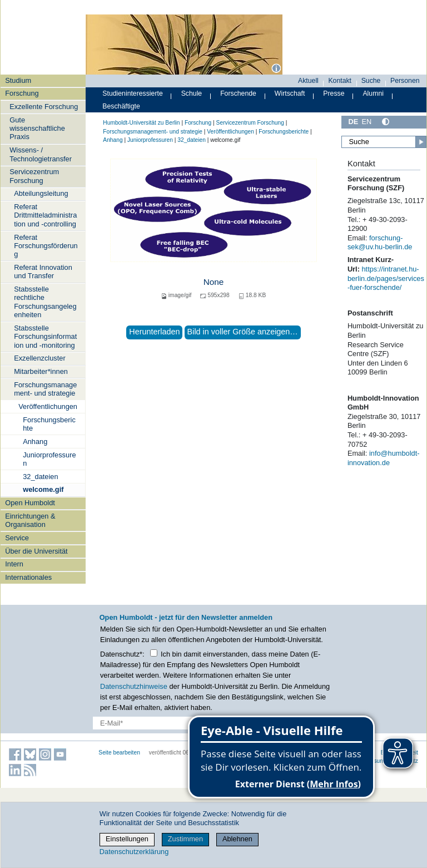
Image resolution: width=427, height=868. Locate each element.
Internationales (28, 577)
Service (17, 538)
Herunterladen (154, 332)
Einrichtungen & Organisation (30, 520)
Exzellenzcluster (39, 358)
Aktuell (308, 81)
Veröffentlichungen (48, 406)
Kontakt (340, 81)
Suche (371, 81)
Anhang (35, 442)
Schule (192, 93)
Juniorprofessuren (49, 459)
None (214, 282)
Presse (334, 93)
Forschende (238, 93)
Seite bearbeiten (119, 753)
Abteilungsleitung (41, 193)
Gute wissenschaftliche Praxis (37, 129)
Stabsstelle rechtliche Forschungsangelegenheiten (45, 302)
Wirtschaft (290, 93)
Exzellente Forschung (44, 107)
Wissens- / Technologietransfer (41, 154)
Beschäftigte (121, 106)
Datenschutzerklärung (134, 852)
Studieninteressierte (132, 93)
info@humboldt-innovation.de (384, 458)
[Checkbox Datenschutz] (154, 653)
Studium (18, 80)
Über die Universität (36, 551)
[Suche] (384, 142)
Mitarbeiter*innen (41, 371)
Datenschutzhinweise (134, 686)
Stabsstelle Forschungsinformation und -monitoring (45, 337)
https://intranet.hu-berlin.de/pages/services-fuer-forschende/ (386, 278)
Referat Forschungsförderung (46, 246)
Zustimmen (185, 839)
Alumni (373, 93)
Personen (405, 81)
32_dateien (40, 477)
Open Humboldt (30, 503)
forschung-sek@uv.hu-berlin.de (380, 243)
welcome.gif (43, 489)
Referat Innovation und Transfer (43, 272)
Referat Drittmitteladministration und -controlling (45, 215)
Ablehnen (237, 839)
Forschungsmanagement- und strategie (45, 389)
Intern (14, 564)
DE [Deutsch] (353, 122)
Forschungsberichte (49, 424)
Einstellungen (127, 839)
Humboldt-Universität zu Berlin (141, 123)
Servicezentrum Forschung (34, 176)
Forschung (22, 93)
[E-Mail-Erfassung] (167, 723)
